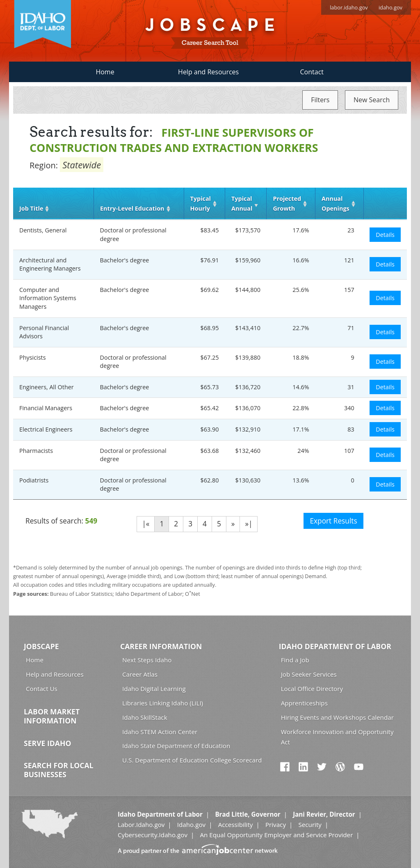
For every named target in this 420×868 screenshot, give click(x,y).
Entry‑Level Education (132, 208)
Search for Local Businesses (59, 770)
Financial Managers (46, 408)
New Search (372, 100)
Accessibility (236, 824)
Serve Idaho (47, 743)
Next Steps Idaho (147, 660)
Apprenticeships (304, 703)
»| (249, 524)
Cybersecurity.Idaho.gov (153, 835)
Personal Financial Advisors (44, 332)
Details (385, 235)
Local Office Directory (312, 689)
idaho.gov (390, 7)
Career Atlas (140, 674)
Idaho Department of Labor (335, 646)
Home (105, 72)
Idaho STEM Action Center (160, 732)
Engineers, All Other (47, 387)
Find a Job (295, 660)
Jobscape (41, 646)
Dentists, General (43, 230)
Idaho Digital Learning (154, 689)
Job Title (31, 208)
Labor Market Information (52, 716)
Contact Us (42, 689)
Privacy (276, 824)
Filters (320, 100)
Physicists (33, 357)
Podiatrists (34, 480)
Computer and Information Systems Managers (48, 298)
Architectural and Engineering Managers (50, 264)
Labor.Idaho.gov (141, 824)
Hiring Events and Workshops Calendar (337, 717)
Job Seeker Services (309, 674)
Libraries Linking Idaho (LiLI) (163, 703)
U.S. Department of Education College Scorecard (192, 760)
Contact (312, 72)
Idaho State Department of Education (176, 746)
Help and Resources (208, 72)
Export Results (333, 521)
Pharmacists (36, 451)
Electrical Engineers (46, 429)
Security (310, 824)
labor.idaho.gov (349, 7)
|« (146, 524)
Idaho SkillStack (145, 717)
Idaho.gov (191, 824)
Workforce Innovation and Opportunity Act (337, 737)
